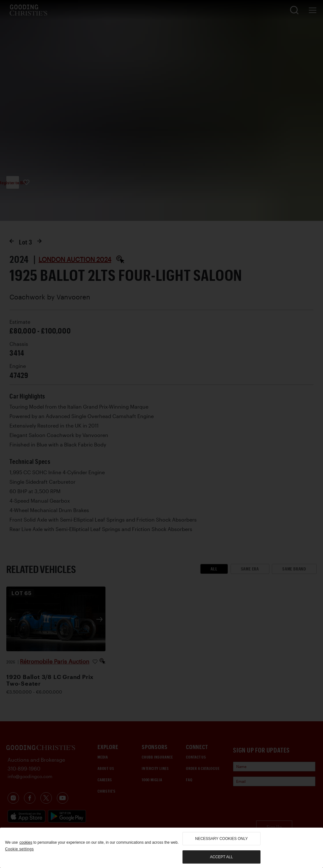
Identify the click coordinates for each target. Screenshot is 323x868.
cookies (26, 842)
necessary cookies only (221, 839)
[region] (161, 848)
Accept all (221, 857)
